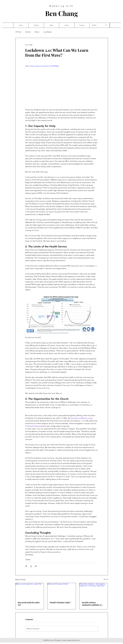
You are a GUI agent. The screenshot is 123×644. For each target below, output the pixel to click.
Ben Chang (62, 13)
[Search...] (97, 25)
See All (106, 579)
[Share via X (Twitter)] (31, 566)
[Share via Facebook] (26, 566)
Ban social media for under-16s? (29, 604)
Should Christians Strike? (60, 603)
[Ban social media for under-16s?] (30, 591)
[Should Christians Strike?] (62, 591)
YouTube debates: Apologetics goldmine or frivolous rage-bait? (92, 604)
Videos (37, 32)
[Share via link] (36, 566)
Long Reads (47, 32)
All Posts (18, 32)
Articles (28, 32)
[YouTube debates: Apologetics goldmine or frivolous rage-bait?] (94, 591)
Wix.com (77, 640)
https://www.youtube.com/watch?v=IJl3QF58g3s (42, 66)
